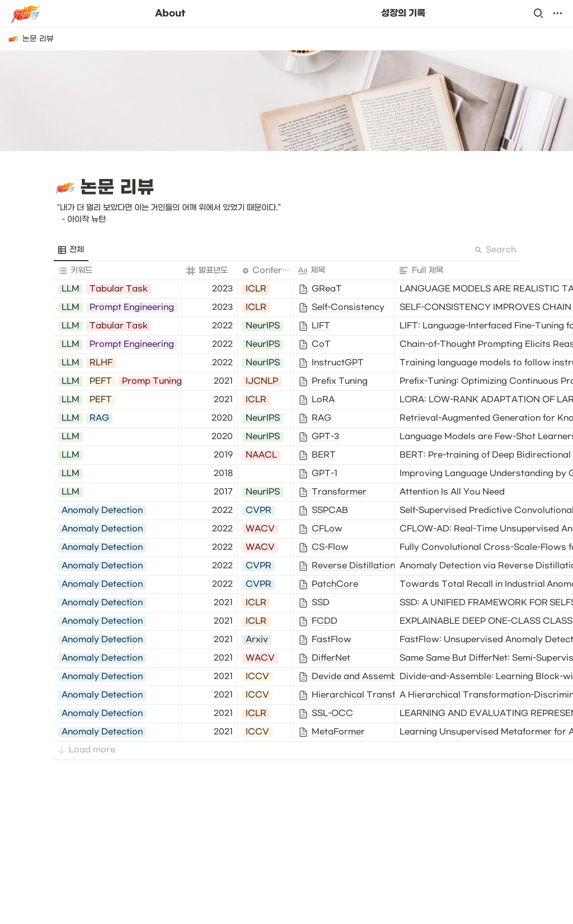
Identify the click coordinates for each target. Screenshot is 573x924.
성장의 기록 (403, 13)
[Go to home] (26, 13)
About (170, 13)
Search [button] (495, 250)
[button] (538, 13)
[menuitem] (71, 250)
